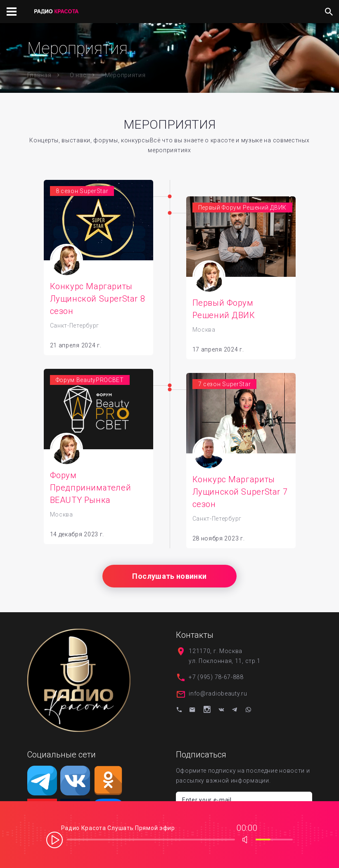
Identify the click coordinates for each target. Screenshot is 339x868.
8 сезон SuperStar (82, 191)
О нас (78, 75)
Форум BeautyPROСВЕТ (90, 383)
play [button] (55, 840)
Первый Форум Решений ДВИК (243, 208)
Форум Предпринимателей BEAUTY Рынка (91, 491)
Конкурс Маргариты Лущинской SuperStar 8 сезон (98, 299)
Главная (39, 75)
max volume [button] (247, 840)
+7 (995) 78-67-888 (216, 680)
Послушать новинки (169, 579)
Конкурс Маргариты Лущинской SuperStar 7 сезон (240, 495)
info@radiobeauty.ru (218, 696)
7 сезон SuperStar (225, 387)
